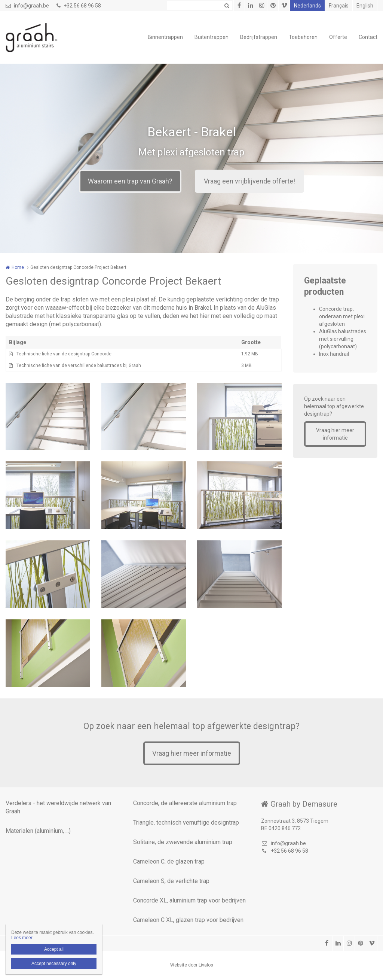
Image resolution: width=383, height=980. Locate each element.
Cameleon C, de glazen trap (169, 861)
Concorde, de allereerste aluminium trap (185, 803)
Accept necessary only (54, 964)
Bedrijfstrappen (259, 37)
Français (339, 6)
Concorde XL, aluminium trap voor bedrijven (189, 900)
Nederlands (307, 6)
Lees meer (22, 938)
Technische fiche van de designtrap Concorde (64, 354)
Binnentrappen (165, 37)
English (365, 6)
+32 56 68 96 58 (79, 6)
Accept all (54, 949)
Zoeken (227, 6)
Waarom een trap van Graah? (130, 181)
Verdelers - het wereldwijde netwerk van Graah (58, 807)
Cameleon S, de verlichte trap (171, 881)
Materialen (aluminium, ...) (38, 831)
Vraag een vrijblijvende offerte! (249, 181)
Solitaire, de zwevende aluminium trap (183, 842)
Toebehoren (303, 37)
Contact (368, 37)
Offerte (338, 37)
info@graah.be (27, 6)
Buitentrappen (212, 37)
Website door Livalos (192, 965)
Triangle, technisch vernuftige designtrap (186, 823)
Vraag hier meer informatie (335, 434)
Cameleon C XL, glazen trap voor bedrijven (188, 920)
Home (18, 267)
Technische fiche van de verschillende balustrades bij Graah (79, 365)
